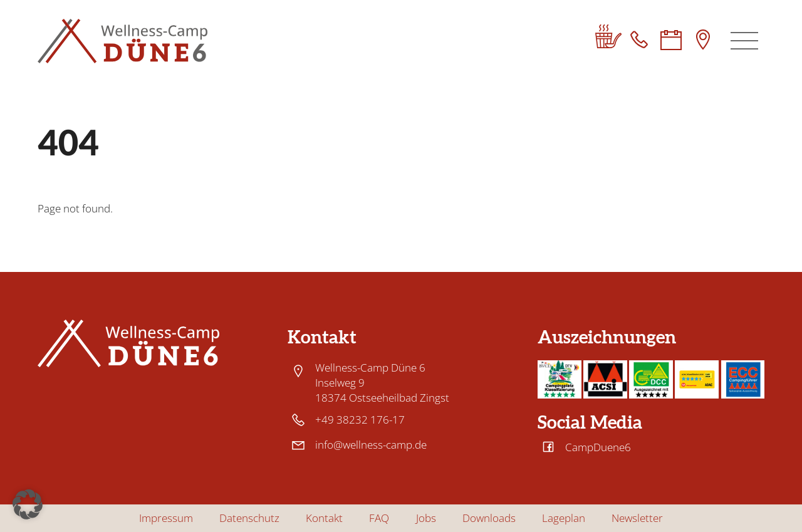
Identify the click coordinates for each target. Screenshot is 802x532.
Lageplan (564, 518)
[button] (28, 504)
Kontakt (324, 518)
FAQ (379, 518)
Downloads (489, 518)
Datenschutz (249, 518)
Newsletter (637, 518)
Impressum (166, 518)
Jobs (426, 518)
